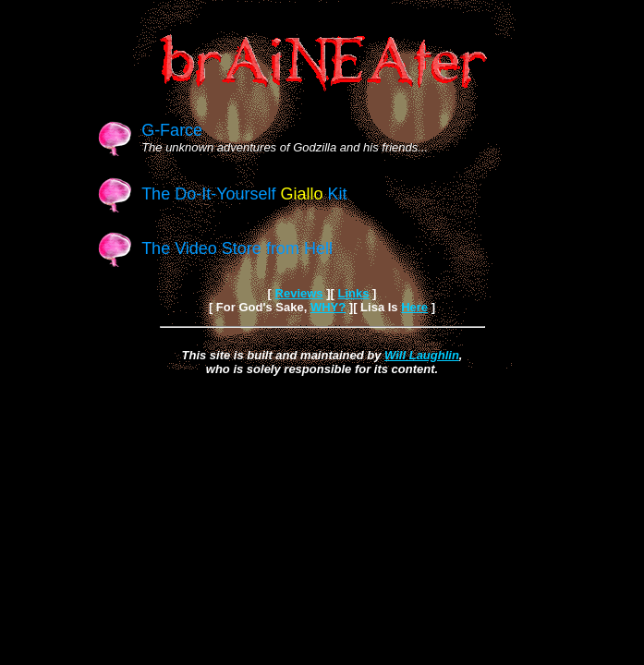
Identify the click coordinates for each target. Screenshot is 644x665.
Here (414, 307)
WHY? (328, 307)
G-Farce (172, 130)
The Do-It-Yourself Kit (244, 194)
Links (353, 293)
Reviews (299, 293)
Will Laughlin (422, 355)
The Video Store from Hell (237, 248)
